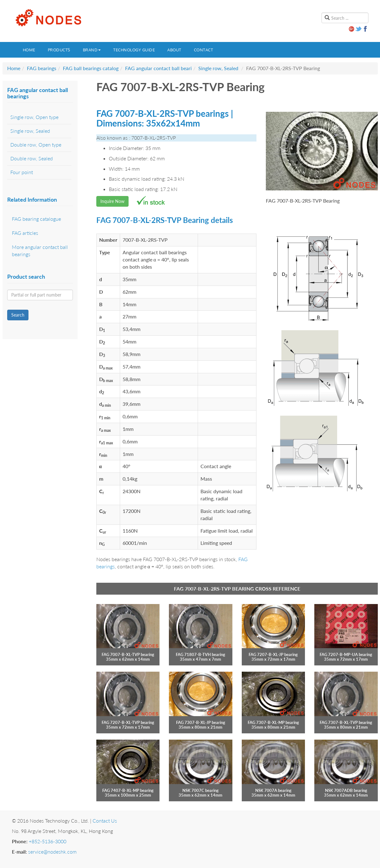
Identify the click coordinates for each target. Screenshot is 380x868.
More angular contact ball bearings (40, 251)
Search (18, 315)
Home (29, 50)
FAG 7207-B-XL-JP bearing (273, 654)
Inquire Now (112, 201)
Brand (92, 50)
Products (59, 50)
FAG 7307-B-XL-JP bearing (201, 722)
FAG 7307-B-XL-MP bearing (273, 722)
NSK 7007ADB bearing (346, 790)
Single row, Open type (34, 117)
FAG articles (25, 233)
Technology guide (134, 50)
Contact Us (105, 821)
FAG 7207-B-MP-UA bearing (346, 654)
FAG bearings (42, 68)
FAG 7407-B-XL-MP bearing (128, 790)
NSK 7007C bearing (200, 790)
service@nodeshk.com (52, 852)
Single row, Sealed (218, 68)
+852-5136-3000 (48, 841)
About (174, 50)
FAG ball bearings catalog (91, 68)
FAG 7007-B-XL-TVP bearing (128, 654)
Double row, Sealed (32, 158)
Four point (22, 172)
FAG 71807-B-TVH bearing (200, 654)
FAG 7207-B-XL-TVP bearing (128, 722)
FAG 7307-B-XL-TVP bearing (346, 722)
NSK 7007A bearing (273, 790)
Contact (204, 50)
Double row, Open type (36, 145)
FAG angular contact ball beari (158, 68)
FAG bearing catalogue (36, 219)
